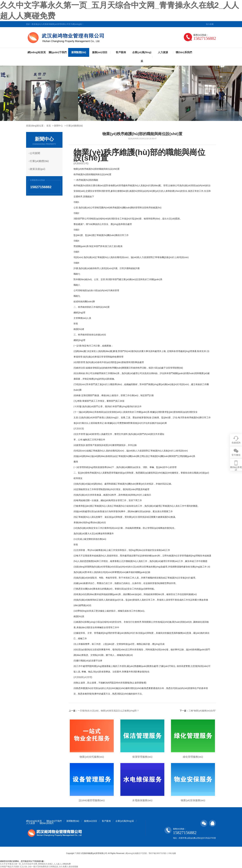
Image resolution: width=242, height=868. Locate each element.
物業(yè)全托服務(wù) (92, 757)
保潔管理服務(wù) (142, 757)
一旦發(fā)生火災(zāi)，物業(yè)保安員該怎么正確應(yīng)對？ (108, 711)
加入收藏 (210, 24)
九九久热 (23, 867)
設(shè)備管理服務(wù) (92, 800)
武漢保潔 (79, 429)
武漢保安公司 (81, 163)
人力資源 (163, 52)
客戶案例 (121, 52)
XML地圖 (172, 853)
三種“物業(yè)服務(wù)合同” (202, 711)
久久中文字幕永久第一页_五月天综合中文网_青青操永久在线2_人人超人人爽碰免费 (35, 864)
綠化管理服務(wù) (193, 757)
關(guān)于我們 (58, 52)
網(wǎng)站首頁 (37, 52)
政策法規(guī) (39, 169)
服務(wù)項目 (100, 52)
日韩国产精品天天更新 (9, 867)
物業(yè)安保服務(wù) (193, 800)
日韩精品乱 (54, 867)
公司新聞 (36, 153)
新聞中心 (59, 126)
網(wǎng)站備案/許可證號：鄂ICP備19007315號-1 (147, 853)
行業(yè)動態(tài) (74, 126)
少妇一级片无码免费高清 (38, 867)
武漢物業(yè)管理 (83, 677)
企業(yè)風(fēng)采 (142, 57)
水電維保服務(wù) (142, 800)
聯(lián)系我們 (184, 52)
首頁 (49, 126)
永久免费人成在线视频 (68, 867)
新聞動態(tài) (79, 52)
